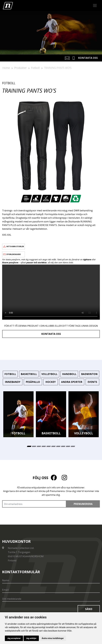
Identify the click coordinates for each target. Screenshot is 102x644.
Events (92, 382)
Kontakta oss (51, 334)
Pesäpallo (33, 382)
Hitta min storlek (15, 246)
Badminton (89, 374)
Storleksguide (14, 254)
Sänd (89, 609)
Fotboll (35, 68)
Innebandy (13, 382)
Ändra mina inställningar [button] (53, 638)
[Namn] (51, 581)
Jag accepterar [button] (14, 638)
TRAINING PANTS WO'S (58, 68)
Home (6, 68)
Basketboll (29, 374)
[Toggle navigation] (95, 6)
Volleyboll (49, 374)
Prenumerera (83, 504)
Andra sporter (72, 382)
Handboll (69, 374)
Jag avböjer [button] (31, 638)
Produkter (20, 68)
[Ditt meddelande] (51, 599)
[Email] (51, 590)
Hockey (51, 382)
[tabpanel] (18, 414)
